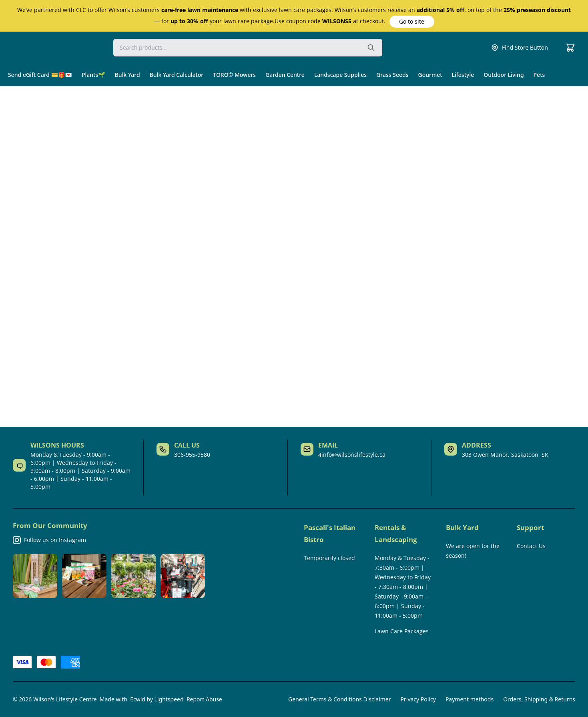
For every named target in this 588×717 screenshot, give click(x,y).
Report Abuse (204, 699)
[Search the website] (371, 48)
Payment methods (470, 699)
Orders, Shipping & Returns (539, 699)
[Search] (248, 48)
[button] (412, 22)
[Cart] (570, 48)
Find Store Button (519, 48)
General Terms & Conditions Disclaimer (339, 699)
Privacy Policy (418, 699)
